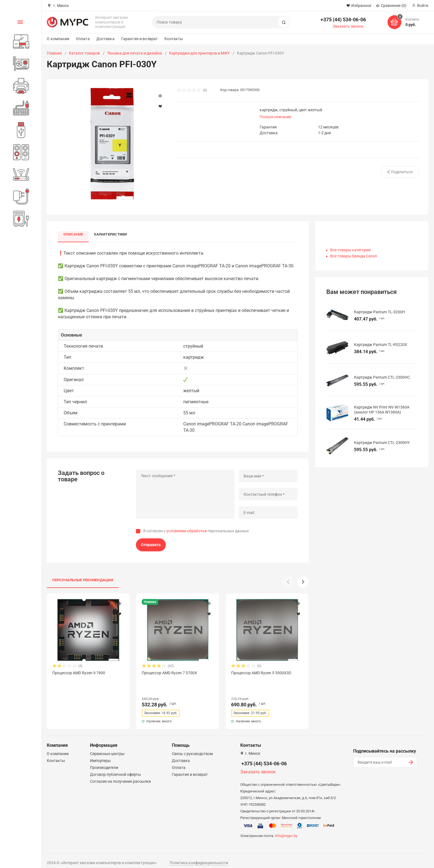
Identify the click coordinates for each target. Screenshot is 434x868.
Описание (73, 234)
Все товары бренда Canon (354, 256)
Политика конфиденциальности (199, 858)
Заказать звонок (348, 26)
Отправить (151, 545)
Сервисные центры (107, 749)
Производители (104, 763)
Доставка (105, 39)
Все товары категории (350, 250)
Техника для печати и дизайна (135, 53)
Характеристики (111, 234)
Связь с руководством (192, 749)
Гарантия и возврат (140, 39)
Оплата (83, 39)
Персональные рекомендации (83, 580)
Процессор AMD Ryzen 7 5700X (169, 673)
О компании (58, 39)
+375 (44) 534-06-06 (343, 20)
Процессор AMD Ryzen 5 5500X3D (261, 673)
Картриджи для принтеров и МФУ (199, 53)
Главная (54, 53)
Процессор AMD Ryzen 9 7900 (79, 673)
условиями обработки (187, 531)
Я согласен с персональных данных (196, 531)
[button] (303, 582)
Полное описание (275, 117)
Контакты (174, 39)
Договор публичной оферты (115, 769)
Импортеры (100, 756)
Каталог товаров (84, 53)
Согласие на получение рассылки (120, 776)
